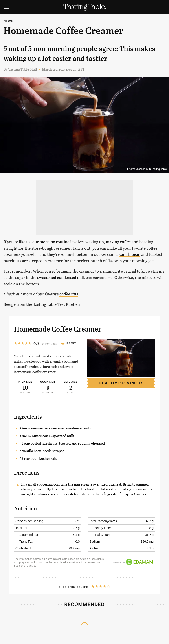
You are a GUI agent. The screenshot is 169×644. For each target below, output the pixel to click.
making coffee (118, 242)
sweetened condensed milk (61, 277)
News (8, 21)
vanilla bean (130, 254)
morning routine (54, 242)
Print (69, 343)
